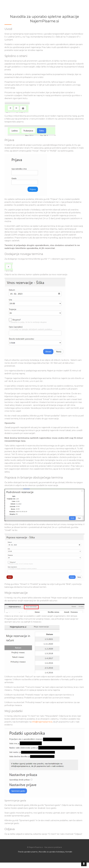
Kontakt (69, 852)
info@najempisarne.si (42, 722)
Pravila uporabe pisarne (28, 852)
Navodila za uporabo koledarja (51, 852)
